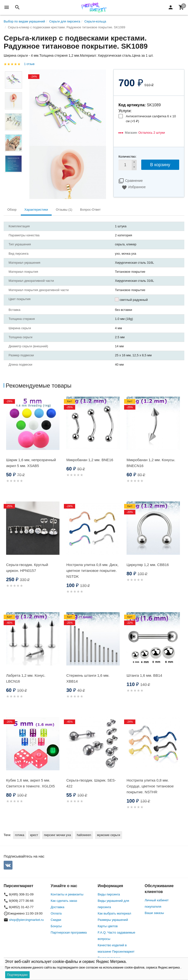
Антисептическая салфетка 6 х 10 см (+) (151, 119)
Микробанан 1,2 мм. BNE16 (90, 460)
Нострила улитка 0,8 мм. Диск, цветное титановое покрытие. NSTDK (92, 571)
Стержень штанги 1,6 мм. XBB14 (88, 678)
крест (34, 835)
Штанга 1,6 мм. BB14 (144, 675)
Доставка (58, 907)
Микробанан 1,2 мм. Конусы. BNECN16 (151, 463)
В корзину (160, 165)
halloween (84, 835)
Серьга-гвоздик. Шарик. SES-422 (91, 783)
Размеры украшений (113, 920)
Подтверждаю (17, 975)
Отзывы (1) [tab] (64, 210)
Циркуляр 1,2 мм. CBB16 (148, 565)
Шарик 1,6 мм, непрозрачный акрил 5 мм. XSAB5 (31, 463)
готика (20, 835)
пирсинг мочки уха (58, 835)
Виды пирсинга (109, 894)
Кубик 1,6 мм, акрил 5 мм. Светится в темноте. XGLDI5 (30, 783)
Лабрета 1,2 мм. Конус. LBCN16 (26, 678)
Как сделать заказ (64, 901)
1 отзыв (29, 64)
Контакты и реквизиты (67, 894)
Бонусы (56, 926)
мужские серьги (108, 835)
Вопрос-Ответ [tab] (90, 210)
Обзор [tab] (12, 210)
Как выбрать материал (114, 913)
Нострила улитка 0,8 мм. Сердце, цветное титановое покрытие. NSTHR (150, 786)
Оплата (56, 913)
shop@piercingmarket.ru (26, 920)
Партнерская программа (69, 932)
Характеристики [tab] (36, 210)
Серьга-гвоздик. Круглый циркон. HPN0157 (27, 568)
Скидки (56, 920)
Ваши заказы (154, 913)
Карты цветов (108, 926)
